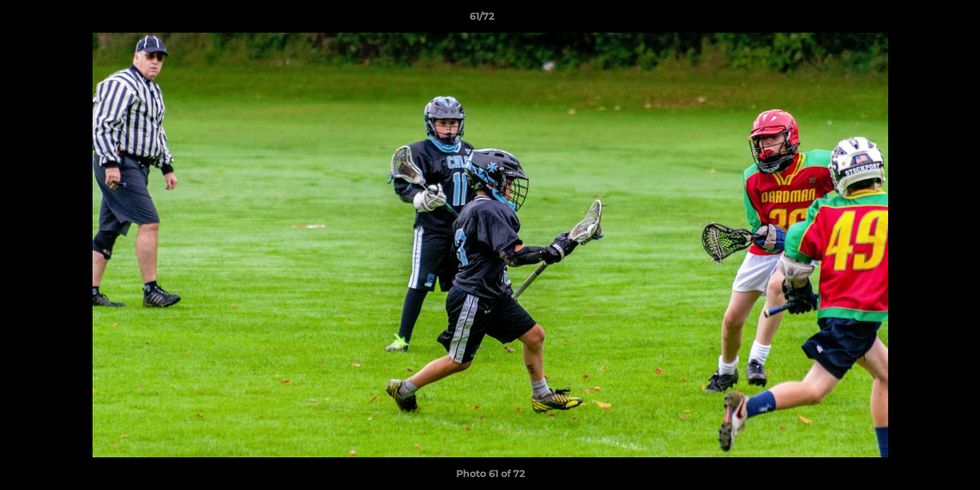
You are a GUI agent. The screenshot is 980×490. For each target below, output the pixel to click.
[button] (923, 20)
